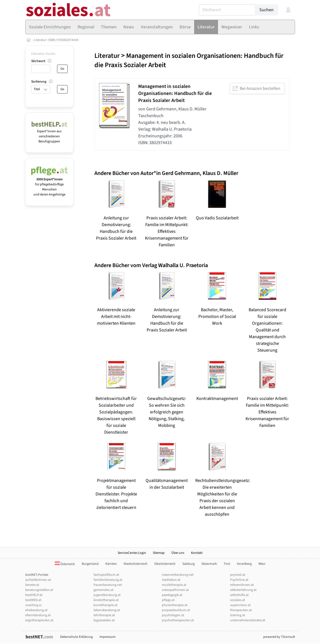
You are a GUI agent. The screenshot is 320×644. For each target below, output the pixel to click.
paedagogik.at (172, 595)
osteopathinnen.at (175, 590)
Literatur (40, 40)
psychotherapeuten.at (178, 620)
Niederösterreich (136, 564)
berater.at (32, 585)
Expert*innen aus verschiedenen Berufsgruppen (50, 134)
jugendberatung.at (107, 595)
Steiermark (209, 564)
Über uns (178, 553)
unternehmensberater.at (248, 620)
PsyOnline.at (239, 580)
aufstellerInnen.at (38, 580)
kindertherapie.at (106, 600)
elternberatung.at (38, 615)
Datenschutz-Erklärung (76, 637)
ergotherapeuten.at (39, 620)
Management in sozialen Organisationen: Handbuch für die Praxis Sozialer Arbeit (189, 60)
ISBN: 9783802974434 (63, 40)
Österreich (65, 564)
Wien (262, 564)
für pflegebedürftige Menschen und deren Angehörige (50, 184)
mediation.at (171, 580)
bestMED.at (33, 600)
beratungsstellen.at (39, 590)
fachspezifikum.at (106, 575)
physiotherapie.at (175, 605)
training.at (238, 615)
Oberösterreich (165, 564)
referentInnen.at (242, 585)
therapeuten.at (241, 610)
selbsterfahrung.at (243, 590)
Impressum (107, 637)
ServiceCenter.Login (132, 553)
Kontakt (197, 553)
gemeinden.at (104, 590)
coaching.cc (34, 605)
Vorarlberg (244, 564)
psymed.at (238, 575)
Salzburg (189, 564)
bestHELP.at (34, 595)
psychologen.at (173, 615)
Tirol (227, 564)
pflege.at (168, 600)
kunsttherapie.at (105, 605)
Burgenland (90, 564)
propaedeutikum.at (176, 610)
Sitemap (159, 553)
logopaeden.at (104, 620)
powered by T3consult (279, 637)
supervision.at (240, 605)
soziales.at (238, 600)
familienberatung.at (108, 580)
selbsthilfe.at (239, 595)
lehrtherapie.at (104, 615)
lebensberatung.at (107, 610)
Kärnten (111, 564)
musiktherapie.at (174, 585)
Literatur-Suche (43, 54)
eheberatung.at (36, 610)
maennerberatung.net (178, 575)
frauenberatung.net (108, 585)
